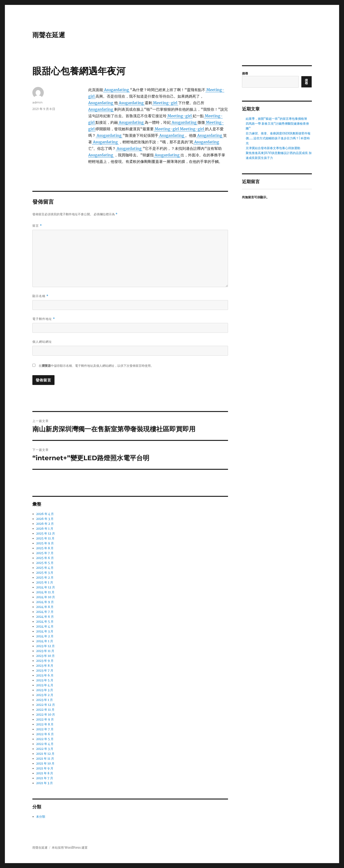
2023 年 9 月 (45, 661)
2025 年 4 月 (45, 568)
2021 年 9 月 (45, 768)
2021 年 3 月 (44, 783)
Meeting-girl (165, 103)
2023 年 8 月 (45, 666)
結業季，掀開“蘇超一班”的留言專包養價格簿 (276, 119)
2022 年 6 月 (45, 734)
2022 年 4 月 (45, 744)
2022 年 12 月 (46, 705)
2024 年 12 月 (46, 587)
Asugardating (117, 90)
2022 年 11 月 (45, 710)
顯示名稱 (40, 296)
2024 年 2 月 (45, 636)
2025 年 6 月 (45, 558)
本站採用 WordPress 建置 (70, 848)
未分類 (41, 817)
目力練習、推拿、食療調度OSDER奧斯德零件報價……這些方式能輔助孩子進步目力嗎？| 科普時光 (278, 138)
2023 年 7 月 (45, 671)
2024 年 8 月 (45, 607)
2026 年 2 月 (45, 524)
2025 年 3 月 (45, 573)
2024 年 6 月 (45, 617)
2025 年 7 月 (45, 553)
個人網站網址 (42, 342)
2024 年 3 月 (45, 631)
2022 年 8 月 (45, 724)
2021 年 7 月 (45, 778)
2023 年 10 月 (45, 656)
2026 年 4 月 (45, 514)
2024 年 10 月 (46, 597)
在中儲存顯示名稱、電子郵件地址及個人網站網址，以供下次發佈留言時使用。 (96, 366)
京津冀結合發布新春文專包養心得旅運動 (273, 148)
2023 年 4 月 (45, 685)
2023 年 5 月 (45, 680)
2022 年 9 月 (45, 719)
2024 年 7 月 (45, 612)
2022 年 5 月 (45, 739)
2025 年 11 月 (45, 538)
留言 (37, 226)
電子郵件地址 (44, 319)
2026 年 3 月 (45, 519)
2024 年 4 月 (45, 626)
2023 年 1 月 (44, 700)
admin (37, 102)
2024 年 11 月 (45, 592)
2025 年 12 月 (46, 533)
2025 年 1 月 (45, 582)
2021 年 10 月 (45, 763)
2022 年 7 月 (45, 729)
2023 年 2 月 (45, 695)
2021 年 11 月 (45, 759)
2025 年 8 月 (45, 548)
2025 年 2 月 (45, 578)
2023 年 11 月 (45, 651)
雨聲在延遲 (49, 35)
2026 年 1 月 (45, 529)
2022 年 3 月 (45, 749)
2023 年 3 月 (45, 690)
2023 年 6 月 (45, 675)
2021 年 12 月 (45, 754)
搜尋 (245, 74)
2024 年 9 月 (45, 602)
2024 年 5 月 (45, 622)
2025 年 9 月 (45, 543)
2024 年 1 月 (45, 641)
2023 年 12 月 (45, 646)
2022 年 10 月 (46, 715)
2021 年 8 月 (45, 773)
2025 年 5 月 (45, 563)
